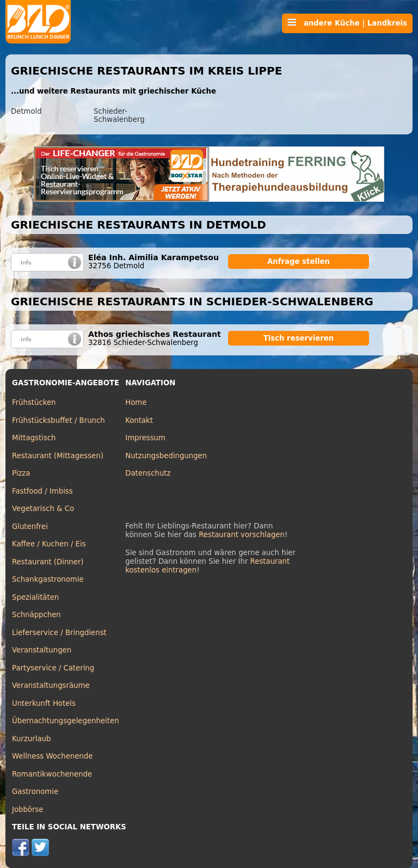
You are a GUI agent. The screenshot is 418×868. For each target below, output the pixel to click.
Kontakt (139, 420)
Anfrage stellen (299, 261)
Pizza (21, 473)
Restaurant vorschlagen (242, 535)
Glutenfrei (30, 527)
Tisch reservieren (299, 338)
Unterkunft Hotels (44, 703)
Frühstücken (34, 402)
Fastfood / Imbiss (42, 491)
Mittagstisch (34, 438)
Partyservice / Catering (53, 668)
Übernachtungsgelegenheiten (66, 721)
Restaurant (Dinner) (48, 562)
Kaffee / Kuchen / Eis (49, 544)
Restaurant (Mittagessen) (58, 456)
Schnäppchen (36, 615)
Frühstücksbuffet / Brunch (59, 420)
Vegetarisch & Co (43, 509)
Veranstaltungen (42, 650)
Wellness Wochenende (52, 756)
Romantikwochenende (52, 774)
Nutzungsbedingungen (166, 456)
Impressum (145, 438)
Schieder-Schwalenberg (119, 115)
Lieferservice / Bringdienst (59, 633)
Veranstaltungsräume (51, 685)
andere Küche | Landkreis (347, 23)
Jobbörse (28, 809)
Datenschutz (148, 473)
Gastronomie (35, 792)
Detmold (26, 111)
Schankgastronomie (48, 579)
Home (136, 402)
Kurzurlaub (31, 739)
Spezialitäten (35, 597)
